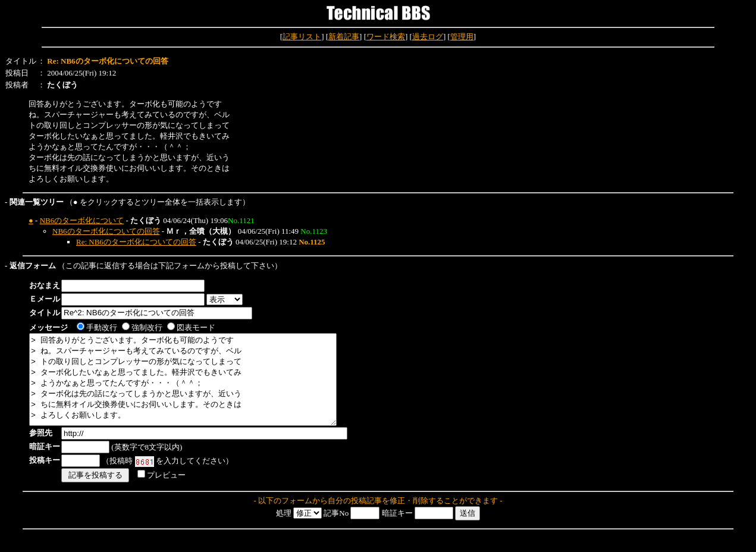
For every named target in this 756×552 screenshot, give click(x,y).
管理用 (462, 37)
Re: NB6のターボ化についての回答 (136, 242)
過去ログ (428, 37)
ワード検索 (386, 37)
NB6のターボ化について (82, 220)
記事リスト (302, 37)
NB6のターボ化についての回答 (106, 231)
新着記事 (344, 37)
